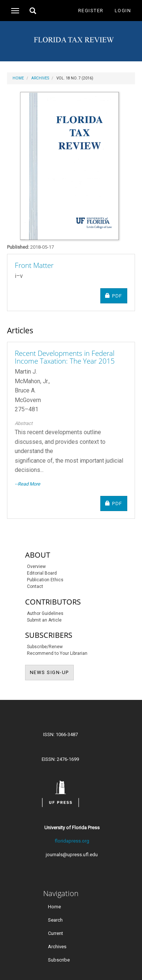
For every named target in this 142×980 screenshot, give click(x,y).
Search (55, 920)
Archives (40, 78)
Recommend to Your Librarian (57, 653)
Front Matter (34, 265)
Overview (36, 566)
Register (91, 11)
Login (123, 11)
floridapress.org (72, 841)
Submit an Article (44, 620)
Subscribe (59, 960)
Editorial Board (42, 573)
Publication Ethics (45, 580)
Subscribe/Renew (45, 647)
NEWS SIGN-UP (52, 672)
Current (56, 933)
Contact (35, 586)
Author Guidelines (45, 613)
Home (18, 78)
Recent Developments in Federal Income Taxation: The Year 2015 (65, 357)
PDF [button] (116, 295)
